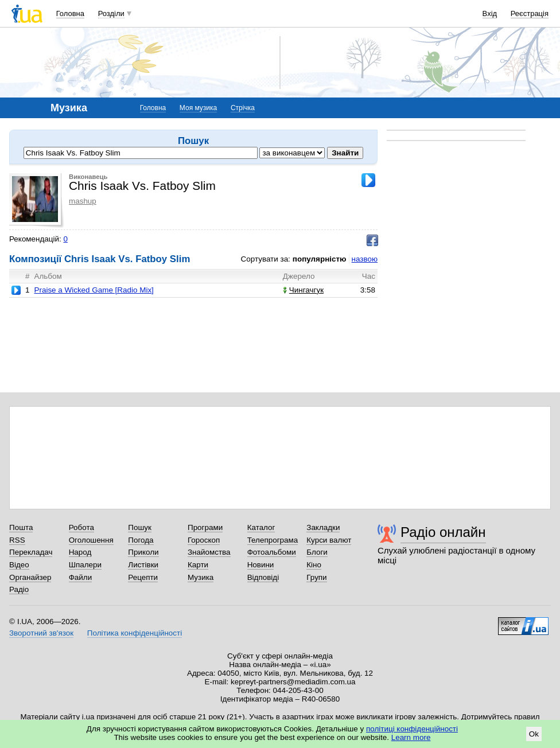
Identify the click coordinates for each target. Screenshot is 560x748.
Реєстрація (530, 13)
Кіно (314, 565)
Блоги (317, 552)
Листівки (143, 565)
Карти (198, 565)
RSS (17, 540)
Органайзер (30, 577)
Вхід (490, 13)
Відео (19, 565)
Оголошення (91, 540)
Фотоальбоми (272, 552)
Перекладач (31, 552)
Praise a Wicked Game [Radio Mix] (94, 290)
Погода (141, 540)
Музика (201, 577)
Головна (70, 13)
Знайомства (209, 552)
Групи (316, 577)
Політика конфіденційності (135, 633)
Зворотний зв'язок (41, 633)
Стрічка (243, 108)
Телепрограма (273, 540)
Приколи (143, 552)
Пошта (21, 527)
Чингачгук (303, 290)
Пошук (140, 527)
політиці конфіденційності (412, 729)
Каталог (261, 527)
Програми (205, 527)
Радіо (19, 589)
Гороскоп (204, 540)
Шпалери (85, 565)
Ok (534, 734)
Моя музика (198, 108)
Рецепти (143, 577)
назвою (365, 259)
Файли (81, 577)
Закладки (323, 527)
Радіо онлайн (443, 532)
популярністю (320, 259)
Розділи (111, 13)
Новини (261, 565)
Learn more (411, 737)
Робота (81, 527)
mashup (83, 201)
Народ (80, 552)
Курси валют (329, 540)
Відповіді (263, 577)
